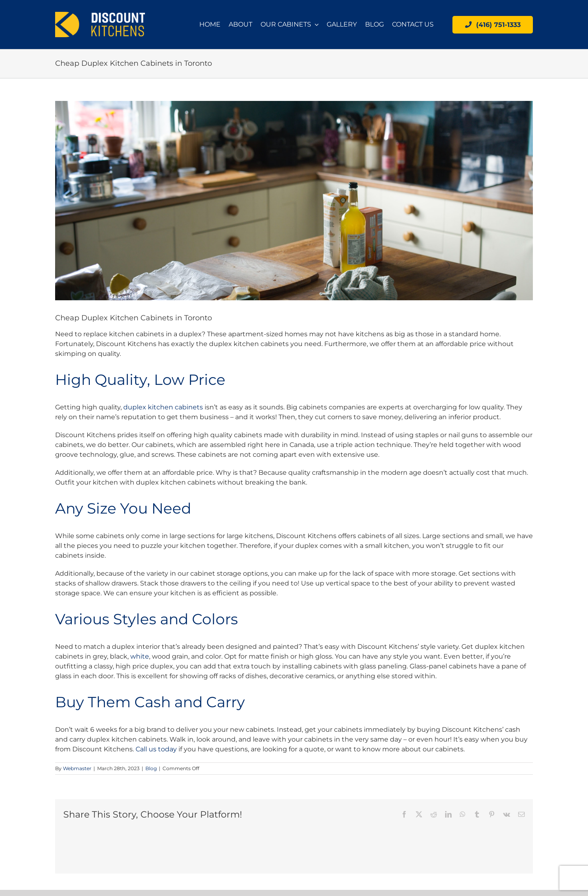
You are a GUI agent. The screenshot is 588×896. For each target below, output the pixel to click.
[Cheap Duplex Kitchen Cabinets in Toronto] (294, 201)
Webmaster (77, 768)
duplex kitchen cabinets (163, 407)
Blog (151, 768)
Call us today (156, 749)
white (140, 656)
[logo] (100, 15)
